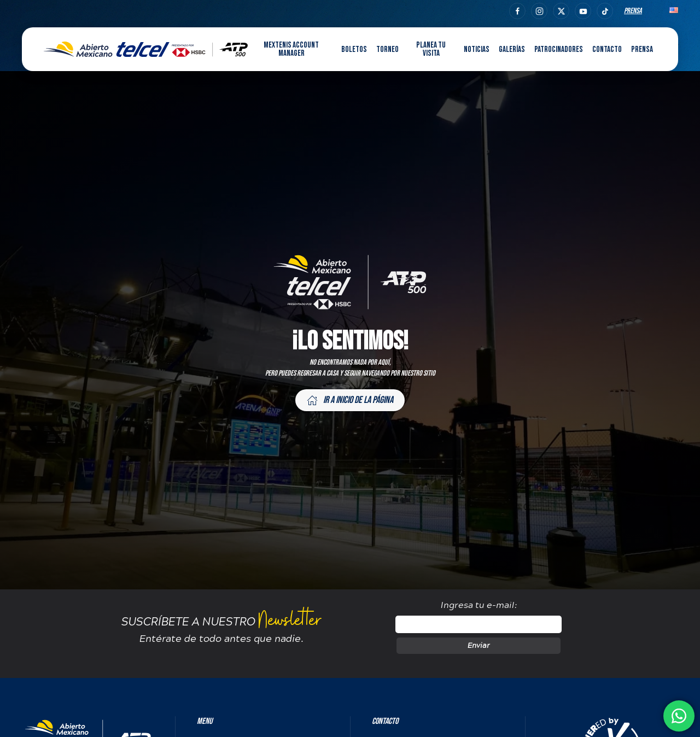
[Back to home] (146, 49)
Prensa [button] (642, 49)
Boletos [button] (354, 49)
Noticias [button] (477, 49)
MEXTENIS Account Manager (291, 49)
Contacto (607, 49)
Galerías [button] (512, 49)
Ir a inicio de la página (350, 400)
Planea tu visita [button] (431, 49)
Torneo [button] (387, 49)
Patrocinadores (559, 49)
